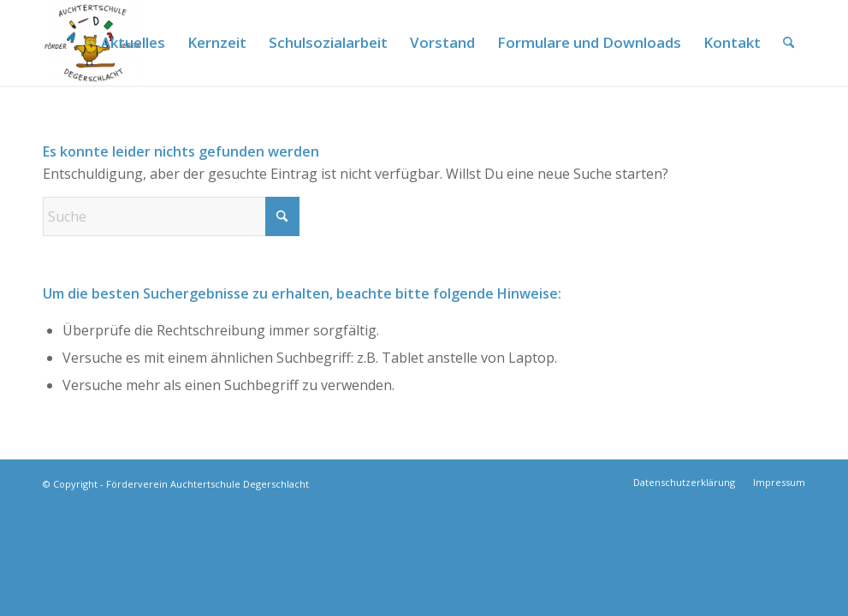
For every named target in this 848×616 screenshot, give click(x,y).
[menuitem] (133, 43)
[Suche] (789, 43)
